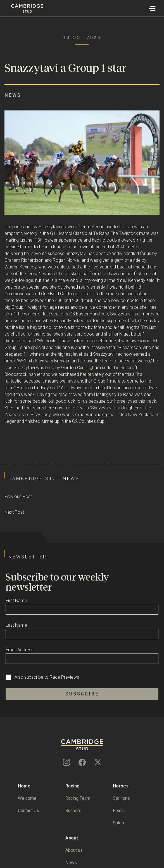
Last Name (16, 625)
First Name (16, 601)
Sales (118, 823)
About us (74, 850)
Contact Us (28, 811)
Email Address (20, 650)
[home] (22, 8)
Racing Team (78, 798)
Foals (118, 811)
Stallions (121, 798)
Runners (73, 811)
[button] (152, 8)
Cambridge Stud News (44, 479)
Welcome (27, 798)
